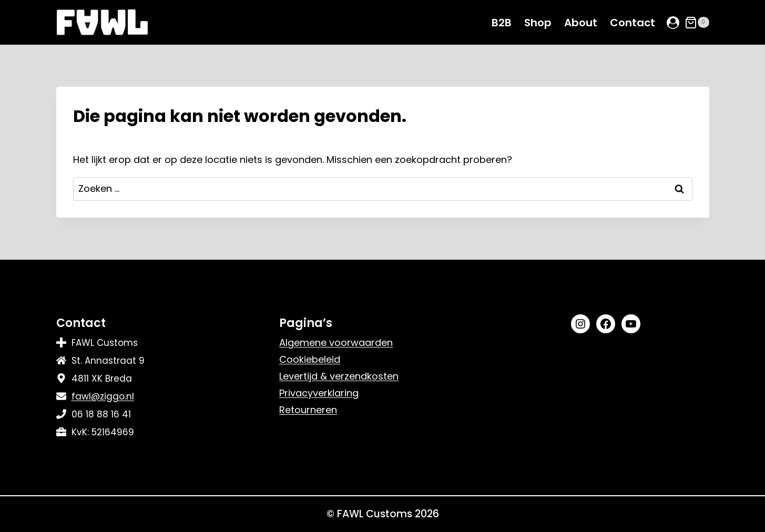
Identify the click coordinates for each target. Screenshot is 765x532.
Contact (633, 23)
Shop (538, 23)
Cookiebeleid (310, 359)
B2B (502, 23)
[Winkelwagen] (697, 23)
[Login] (673, 23)
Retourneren (308, 410)
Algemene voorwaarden (336, 342)
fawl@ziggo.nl (103, 396)
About (581, 23)
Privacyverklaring (319, 393)
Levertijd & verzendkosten (339, 376)
